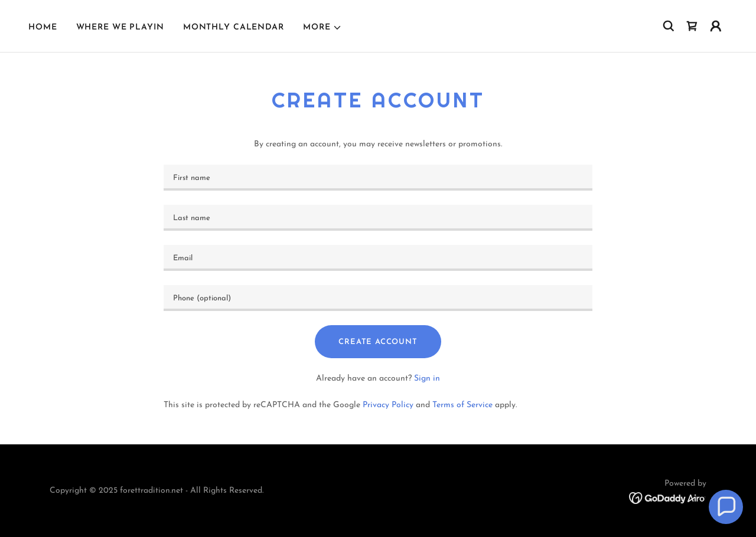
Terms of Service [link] (462, 405)
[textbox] (378, 178)
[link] (692, 26)
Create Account (378, 342)
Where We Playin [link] (120, 27)
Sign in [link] (427, 379)
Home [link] (43, 27)
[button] (323, 28)
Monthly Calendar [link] (234, 27)
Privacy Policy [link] (388, 405)
